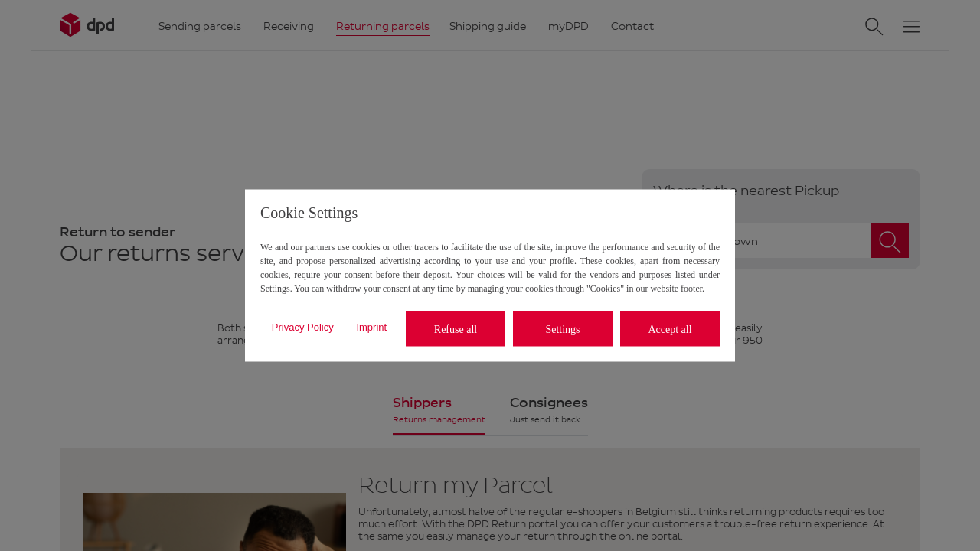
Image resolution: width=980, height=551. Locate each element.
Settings (562, 329)
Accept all (670, 329)
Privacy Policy (303, 326)
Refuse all (456, 329)
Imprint (371, 326)
